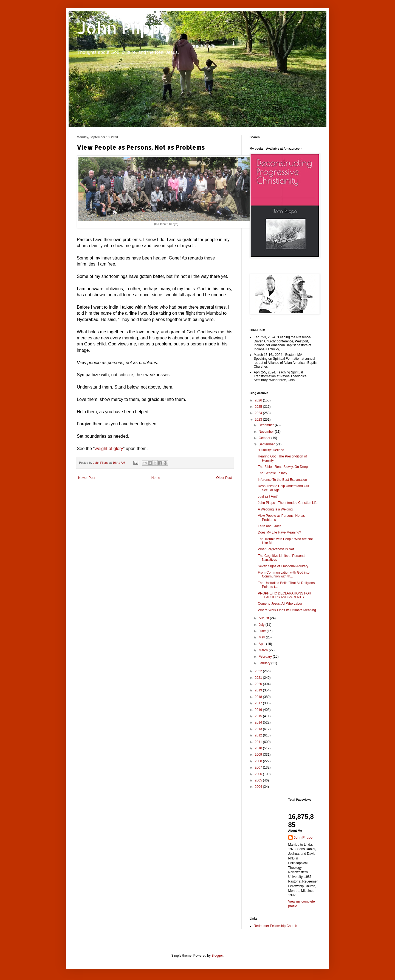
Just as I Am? (268, 496)
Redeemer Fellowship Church (275, 926)
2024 (259, 413)
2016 (259, 710)
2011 (259, 742)
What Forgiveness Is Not (276, 549)
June (263, 631)
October (265, 438)
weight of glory (109, 449)
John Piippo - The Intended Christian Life (288, 503)
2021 (259, 678)
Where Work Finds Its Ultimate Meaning (287, 610)
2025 (259, 407)
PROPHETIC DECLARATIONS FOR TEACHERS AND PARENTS (284, 595)
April (262, 644)
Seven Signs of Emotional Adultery (283, 566)
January (265, 663)
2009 (259, 755)
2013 (259, 729)
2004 (259, 787)
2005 (259, 780)
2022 (259, 671)
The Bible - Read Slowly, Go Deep (283, 467)
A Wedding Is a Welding (275, 509)
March (264, 650)
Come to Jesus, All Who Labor (280, 604)
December (267, 425)
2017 (259, 703)
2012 (259, 735)
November (267, 432)
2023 (259, 420)
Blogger (217, 956)
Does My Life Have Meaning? (279, 532)
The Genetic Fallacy (273, 473)
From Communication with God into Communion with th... (284, 574)
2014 (259, 722)
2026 (259, 400)
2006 (259, 774)
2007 (259, 767)
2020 (259, 684)
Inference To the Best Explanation (282, 480)
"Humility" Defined (271, 450)
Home (156, 478)
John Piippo (124, 28)
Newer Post (87, 478)
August (264, 618)
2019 (259, 690)
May (262, 637)
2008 (259, 761)
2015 (259, 716)
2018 (259, 697)
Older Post (224, 478)
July (262, 625)
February (266, 657)
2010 (259, 748)
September (267, 444)
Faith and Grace (270, 526)
